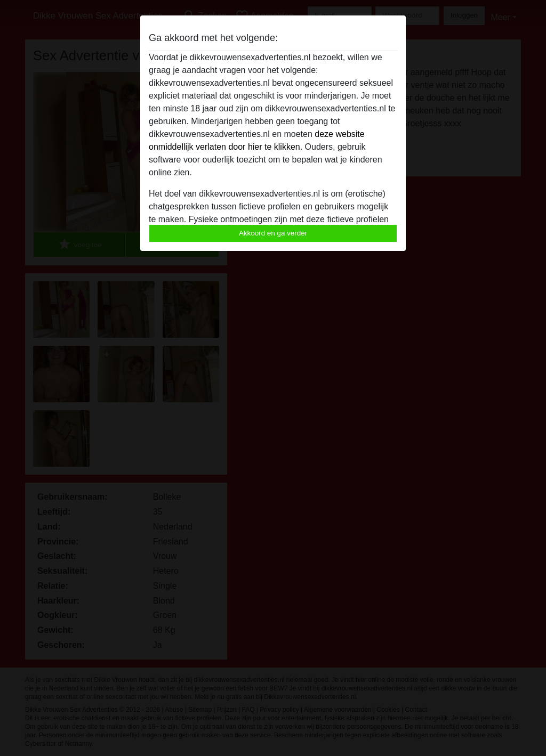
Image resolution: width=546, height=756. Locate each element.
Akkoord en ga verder (273, 233)
